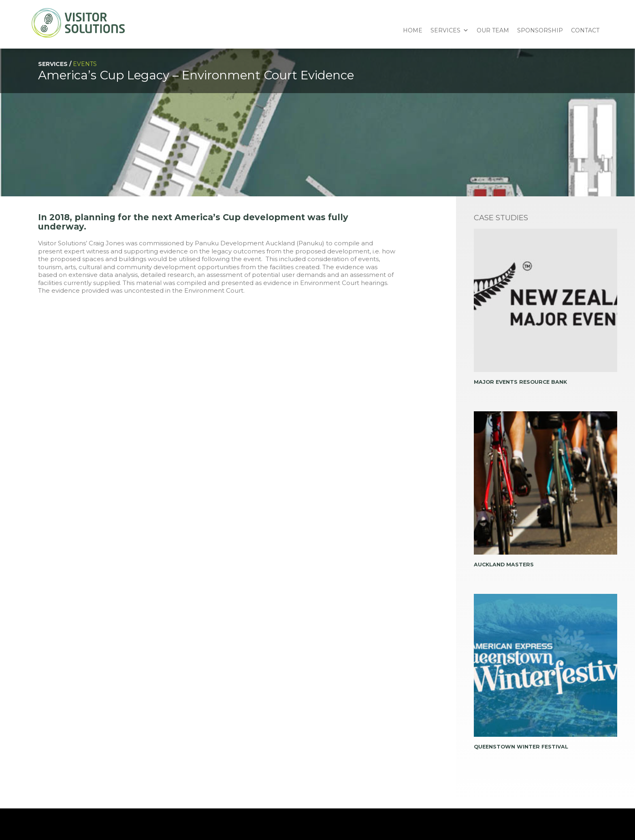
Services (445, 30)
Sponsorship (540, 30)
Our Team (493, 30)
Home (413, 30)
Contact (585, 30)
